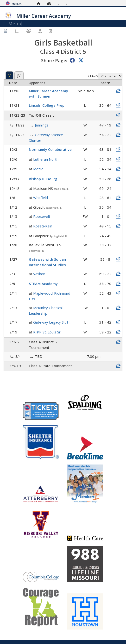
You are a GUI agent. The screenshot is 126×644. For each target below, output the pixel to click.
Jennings (42, 125)
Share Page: (54, 60)
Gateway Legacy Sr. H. (52, 322)
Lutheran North (46, 159)
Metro (38, 169)
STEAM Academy (43, 284)
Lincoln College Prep (47, 105)
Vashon (39, 274)
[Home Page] (40, 3)
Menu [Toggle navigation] (13, 24)
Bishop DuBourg (43, 179)
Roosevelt (42, 216)
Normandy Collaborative (50, 149)
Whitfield (41, 198)
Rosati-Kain (43, 226)
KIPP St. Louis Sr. (47, 332)
